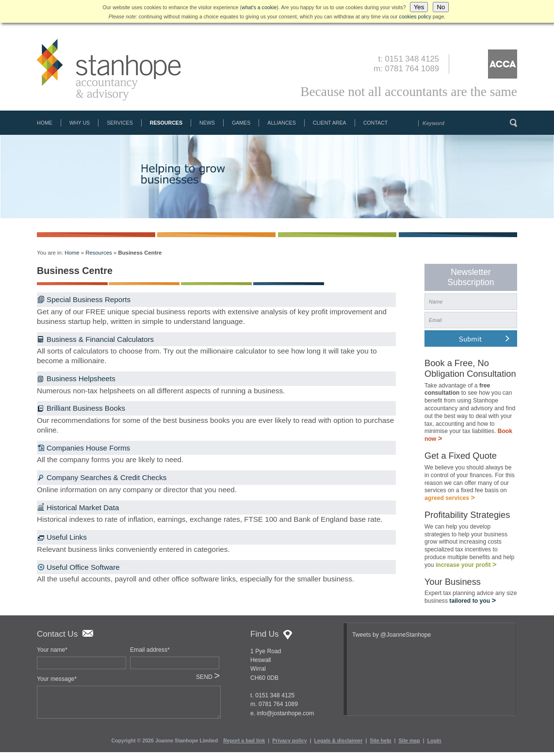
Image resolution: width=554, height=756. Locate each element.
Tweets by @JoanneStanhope (391, 639)
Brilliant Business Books (86, 408)
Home (45, 123)
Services (120, 123)
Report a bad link (244, 744)
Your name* (52, 654)
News (207, 123)
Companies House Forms (88, 448)
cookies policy (415, 16)
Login (434, 744)
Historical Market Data (83, 507)
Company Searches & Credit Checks (106, 477)
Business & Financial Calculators (100, 339)
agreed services (450, 500)
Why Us (80, 123)
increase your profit (466, 568)
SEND (208, 681)
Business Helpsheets (81, 378)
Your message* (57, 683)
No (441, 7)
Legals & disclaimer (339, 744)
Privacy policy (289, 744)
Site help (380, 744)
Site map (409, 744)
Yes (419, 7)
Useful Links (67, 537)
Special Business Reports (89, 299)
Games (241, 123)
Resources (166, 123)
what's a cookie (259, 7)
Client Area (330, 123)
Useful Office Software (83, 567)
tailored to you (473, 605)
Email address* (150, 654)
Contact (376, 123)
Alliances (281, 123)
